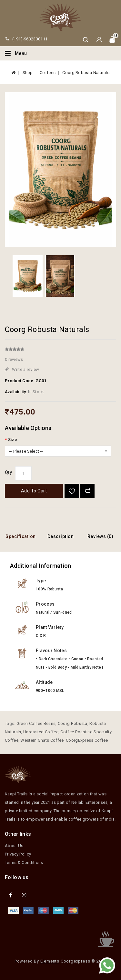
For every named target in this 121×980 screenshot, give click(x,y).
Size (13, 440)
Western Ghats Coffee (42, 740)
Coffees (48, 73)
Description (61, 536)
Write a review (22, 369)
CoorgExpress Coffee (87, 740)
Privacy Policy (18, 854)
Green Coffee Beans (36, 723)
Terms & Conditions (24, 862)
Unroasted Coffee (41, 732)
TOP (106, 939)
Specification (21, 536)
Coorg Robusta (73, 723)
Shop (28, 73)
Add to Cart (34, 491)
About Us (14, 846)
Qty (8, 472)
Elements (50, 961)
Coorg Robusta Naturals (86, 73)
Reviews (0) (101, 536)
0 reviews (14, 359)
